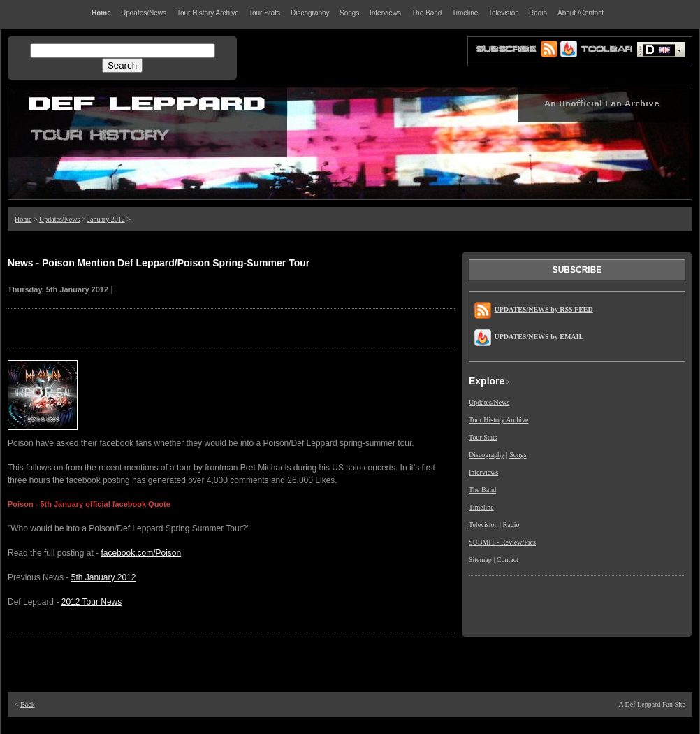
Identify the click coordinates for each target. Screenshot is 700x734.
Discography (487, 455)
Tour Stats (483, 437)
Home (23, 219)
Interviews (483, 472)
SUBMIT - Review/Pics (502, 542)
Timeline (481, 507)
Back (28, 704)
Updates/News (59, 219)
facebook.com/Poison (141, 553)
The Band (482, 490)
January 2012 (106, 219)
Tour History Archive (498, 420)
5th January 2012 (104, 577)
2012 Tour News (92, 602)
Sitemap (480, 560)
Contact (508, 560)
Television (483, 525)
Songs (518, 455)
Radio (511, 525)
